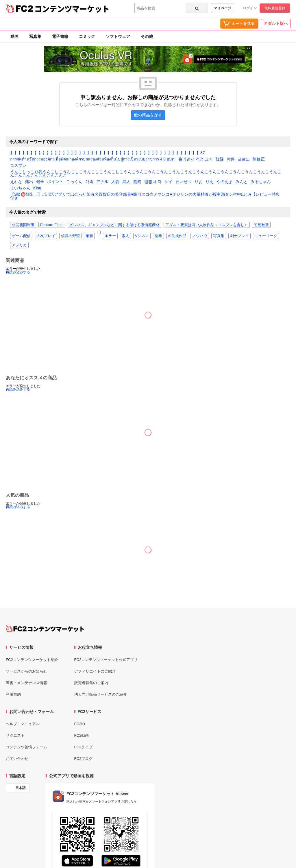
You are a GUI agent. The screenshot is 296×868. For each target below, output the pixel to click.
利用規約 (13, 694)
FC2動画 (82, 735)
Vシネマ (142, 236)
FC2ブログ (84, 759)
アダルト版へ (276, 23)
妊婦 (220, 159)
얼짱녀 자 (153, 182)
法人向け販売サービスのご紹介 (101, 694)
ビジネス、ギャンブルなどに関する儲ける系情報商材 (114, 225)
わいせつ (184, 182)
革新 (89, 236)
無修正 (259, 159)
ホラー (110, 236)
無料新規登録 (275, 8)
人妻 (115, 182)
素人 (125, 236)
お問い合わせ (17, 759)
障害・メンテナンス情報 (26, 683)
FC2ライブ (84, 747)
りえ (210, 182)
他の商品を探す (148, 115)
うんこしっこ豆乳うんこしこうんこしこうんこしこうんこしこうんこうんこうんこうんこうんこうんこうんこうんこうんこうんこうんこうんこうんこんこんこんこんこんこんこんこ (146, 174)
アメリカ (19, 245)
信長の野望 (70, 236)
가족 (89, 182)
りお (199, 182)
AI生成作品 (177, 236)
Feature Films (52, 225)
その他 (147, 36)
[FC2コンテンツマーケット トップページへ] (45, 629)
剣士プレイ (239, 236)
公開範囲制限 (23, 225)
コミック (87, 36)
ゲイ (169, 182)
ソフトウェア (118, 36)
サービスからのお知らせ (26, 671)
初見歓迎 (261, 225)
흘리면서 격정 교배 (196, 159)
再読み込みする (18, 272)
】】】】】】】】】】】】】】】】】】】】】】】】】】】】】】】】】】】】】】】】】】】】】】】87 (107, 153)
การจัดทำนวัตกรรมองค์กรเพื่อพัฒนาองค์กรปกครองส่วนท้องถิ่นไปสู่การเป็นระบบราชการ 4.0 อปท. (93, 159)
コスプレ (18, 166)
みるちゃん (261, 182)
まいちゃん (20, 188)
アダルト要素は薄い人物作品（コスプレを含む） (207, 225)
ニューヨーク (266, 236)
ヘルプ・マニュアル (23, 724)
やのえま (225, 182)
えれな (16, 182)
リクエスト (15, 735)
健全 (40, 182)
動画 (14, 36)
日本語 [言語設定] (21, 788)
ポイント (55, 182)
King (37, 188)
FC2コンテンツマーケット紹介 (32, 660)
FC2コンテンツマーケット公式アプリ (106, 660)
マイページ (223, 8)
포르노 (244, 159)
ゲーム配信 (21, 236)
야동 (231, 159)
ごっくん (74, 182)
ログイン (250, 8)
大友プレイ (46, 236)
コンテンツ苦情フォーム (26, 747)
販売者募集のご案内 (91, 683)
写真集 (35, 36)
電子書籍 (60, 36)
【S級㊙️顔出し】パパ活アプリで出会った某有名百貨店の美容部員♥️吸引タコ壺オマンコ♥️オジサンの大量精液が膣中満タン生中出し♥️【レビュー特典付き (145, 196)
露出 (29, 182)
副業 (158, 236)
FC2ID (80, 724)
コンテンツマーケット (72, 9)
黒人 (126, 182)
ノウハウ (200, 236)
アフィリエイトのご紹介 (95, 671)
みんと (242, 182)
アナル (102, 182)
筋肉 (137, 182)
